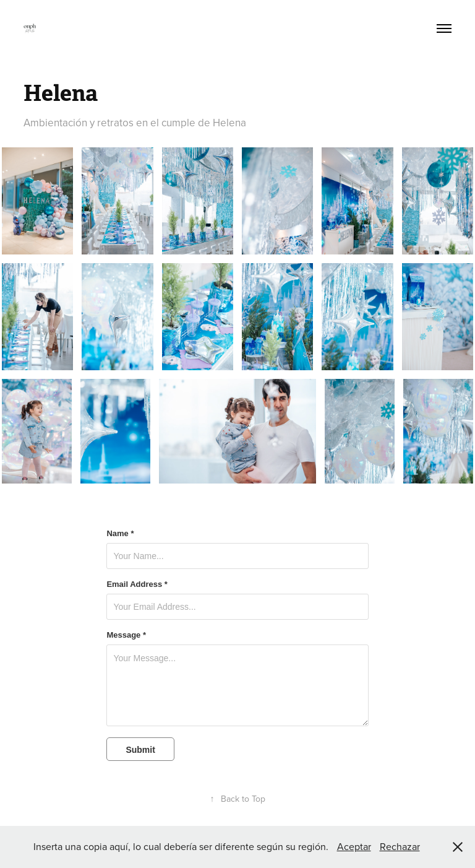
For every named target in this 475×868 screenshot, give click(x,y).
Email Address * (137, 584)
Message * (126, 635)
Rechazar (400, 846)
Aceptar (354, 846)
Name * (120, 534)
